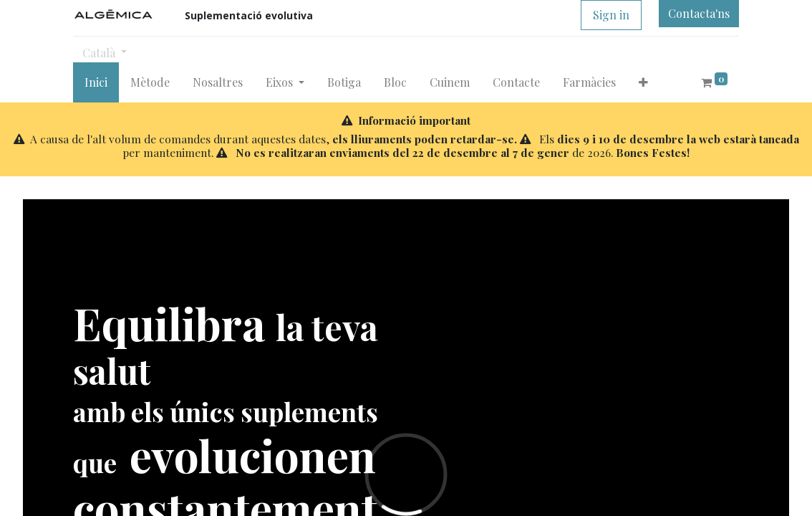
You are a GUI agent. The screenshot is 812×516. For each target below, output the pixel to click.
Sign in (611, 15)
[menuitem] (96, 82)
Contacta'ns (699, 13)
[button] (643, 82)
